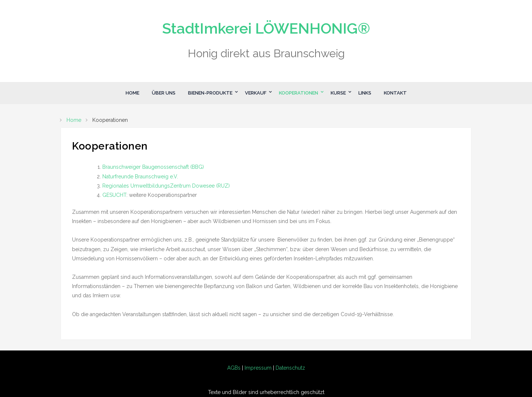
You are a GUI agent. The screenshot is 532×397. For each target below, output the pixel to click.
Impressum (258, 368)
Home (132, 93)
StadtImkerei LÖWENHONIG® (266, 28)
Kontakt (395, 93)
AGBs (234, 368)
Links (365, 93)
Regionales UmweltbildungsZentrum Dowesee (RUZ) (166, 186)
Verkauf (256, 93)
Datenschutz (290, 368)
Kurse (338, 93)
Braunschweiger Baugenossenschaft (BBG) (153, 167)
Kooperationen (299, 93)
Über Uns (164, 93)
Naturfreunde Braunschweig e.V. (140, 177)
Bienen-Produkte (210, 93)
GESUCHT (114, 195)
